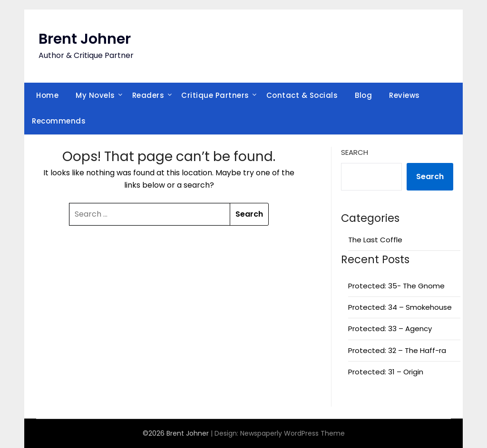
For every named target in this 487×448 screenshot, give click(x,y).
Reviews (404, 95)
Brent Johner (85, 39)
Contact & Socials (302, 95)
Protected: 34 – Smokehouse (400, 307)
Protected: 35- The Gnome (396, 286)
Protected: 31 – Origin (386, 372)
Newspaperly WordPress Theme (292, 433)
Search (355, 152)
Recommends (59, 121)
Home (47, 95)
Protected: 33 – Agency (390, 329)
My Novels (95, 95)
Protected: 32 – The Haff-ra (397, 350)
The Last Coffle (375, 240)
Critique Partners (215, 95)
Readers (148, 95)
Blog (363, 95)
